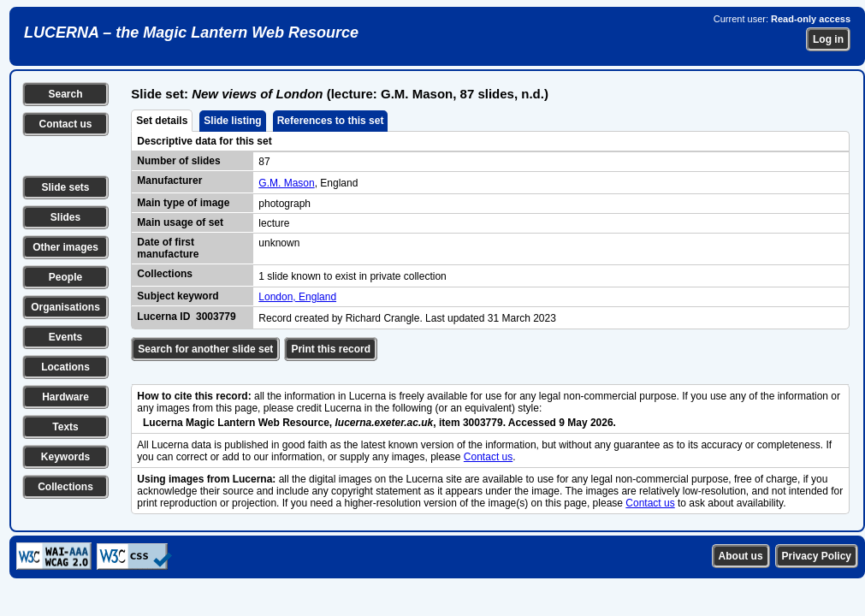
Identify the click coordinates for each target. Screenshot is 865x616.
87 (264, 162)
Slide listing (232, 121)
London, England (297, 297)
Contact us (65, 124)
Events (65, 337)
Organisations (65, 307)
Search (65, 94)
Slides (65, 217)
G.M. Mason (286, 183)
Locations (65, 367)
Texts (65, 427)
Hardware (65, 397)
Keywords (65, 457)
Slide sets (65, 187)
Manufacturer (169, 181)
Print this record (331, 349)
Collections (65, 487)
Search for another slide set (205, 349)
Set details (162, 121)
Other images (65, 247)
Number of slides (178, 161)
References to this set (331, 121)
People (65, 277)
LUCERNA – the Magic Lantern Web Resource (191, 33)
